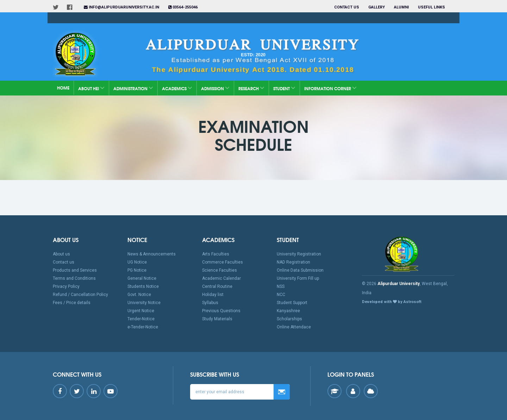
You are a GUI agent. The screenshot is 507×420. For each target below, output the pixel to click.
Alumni (401, 7)
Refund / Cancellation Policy (80, 295)
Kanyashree (288, 311)
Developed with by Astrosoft (392, 302)
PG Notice (137, 270)
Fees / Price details (72, 303)
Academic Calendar (221, 278)
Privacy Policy (66, 286)
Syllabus (210, 303)
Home (63, 88)
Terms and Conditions (74, 278)
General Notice (142, 278)
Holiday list (213, 295)
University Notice (144, 303)
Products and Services (75, 270)
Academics (177, 88)
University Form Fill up (298, 278)
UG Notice (137, 262)
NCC (281, 295)
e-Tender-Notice (143, 327)
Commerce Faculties (223, 262)
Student (284, 88)
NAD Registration (293, 262)
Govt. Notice (139, 295)
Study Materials (217, 319)
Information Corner (330, 88)
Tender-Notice (141, 319)
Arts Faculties (216, 254)
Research (251, 88)
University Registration (299, 254)
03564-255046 (183, 7)
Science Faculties (220, 270)
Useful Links (432, 7)
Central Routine (217, 286)
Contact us (347, 7)
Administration (133, 88)
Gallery (377, 7)
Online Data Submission (300, 270)
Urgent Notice (141, 311)
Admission (215, 88)
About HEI (91, 88)
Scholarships (289, 319)
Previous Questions (221, 311)
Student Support (292, 303)
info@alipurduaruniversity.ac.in (121, 7)
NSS (281, 286)
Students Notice (143, 286)
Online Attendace (294, 327)
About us (61, 254)
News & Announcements (152, 254)
